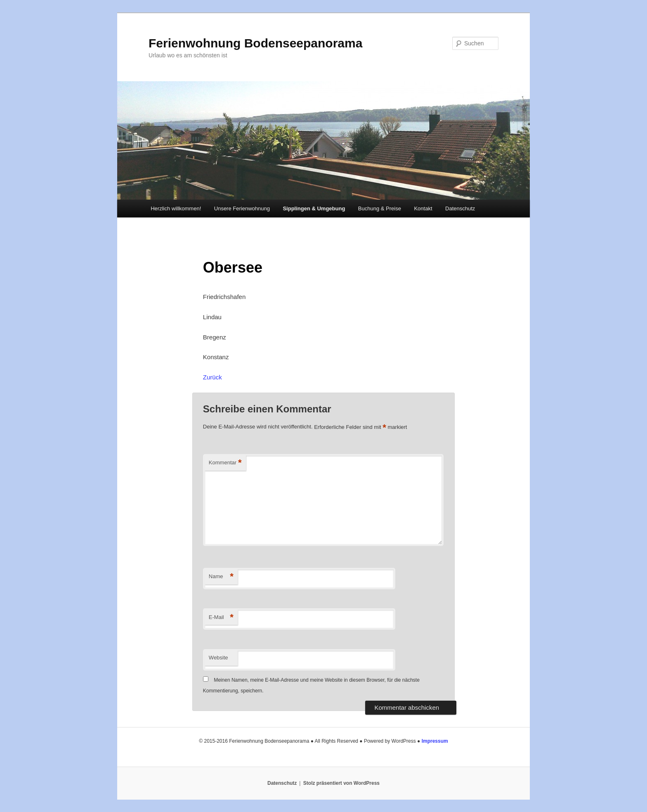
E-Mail (221, 618)
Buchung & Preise (380, 208)
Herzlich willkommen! (176, 208)
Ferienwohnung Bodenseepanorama (255, 43)
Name (221, 577)
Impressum (435, 741)
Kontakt (423, 208)
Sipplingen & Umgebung (314, 208)
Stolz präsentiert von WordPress (341, 783)
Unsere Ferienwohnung (242, 208)
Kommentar (225, 463)
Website (218, 658)
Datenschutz (460, 208)
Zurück (213, 377)
